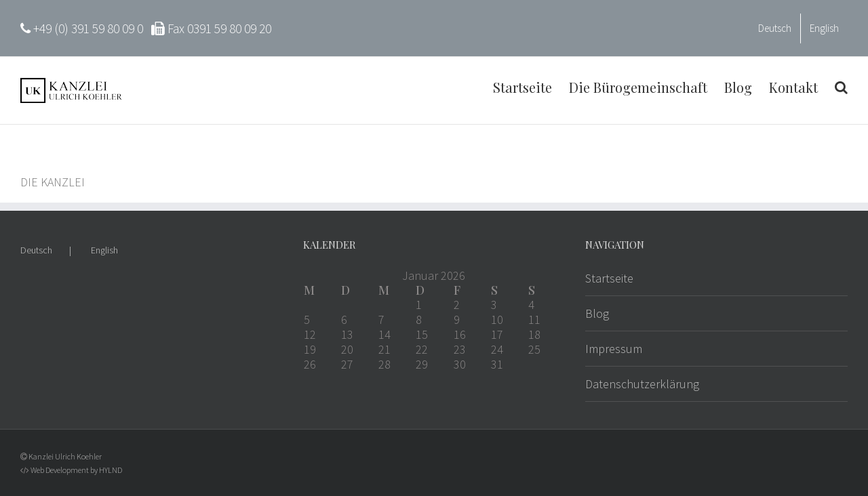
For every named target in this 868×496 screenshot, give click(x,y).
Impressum (614, 349)
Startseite (609, 278)
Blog (597, 313)
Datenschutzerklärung (642, 384)
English (104, 250)
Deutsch (36, 250)
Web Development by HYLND (76, 470)
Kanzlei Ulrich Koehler (65, 456)
